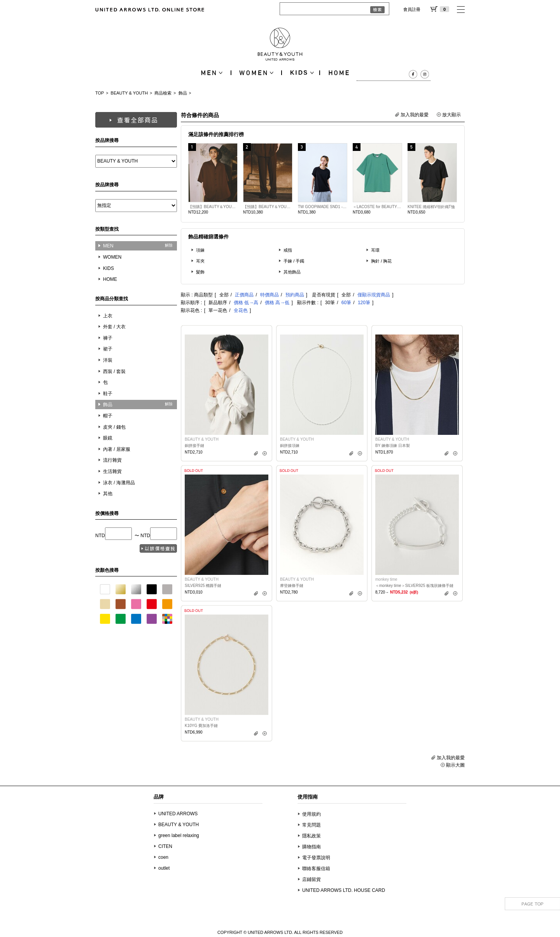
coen (163, 857)
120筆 (364, 303)
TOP (100, 93)
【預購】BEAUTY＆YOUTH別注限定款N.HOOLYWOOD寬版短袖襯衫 (213, 207)
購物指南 (311, 847)
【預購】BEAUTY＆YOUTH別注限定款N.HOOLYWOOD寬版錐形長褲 (268, 207)
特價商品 (269, 295)
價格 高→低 (277, 303)
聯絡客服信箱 (316, 869)
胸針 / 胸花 (381, 261)
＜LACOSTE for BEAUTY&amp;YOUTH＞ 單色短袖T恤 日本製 (377, 207)
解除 (169, 245)
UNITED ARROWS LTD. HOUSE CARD (344, 890)
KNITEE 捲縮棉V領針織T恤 (431, 207)
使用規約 (311, 814)
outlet (164, 868)
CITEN (165, 846)
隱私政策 (311, 836)
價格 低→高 (246, 303)
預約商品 (295, 295)
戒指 (288, 250)
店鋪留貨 (311, 879)
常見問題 (311, 825)
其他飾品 (292, 272)
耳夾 (200, 261)
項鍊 (200, 250)
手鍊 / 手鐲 (294, 261)
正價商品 (244, 295)
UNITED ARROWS (178, 814)
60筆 (346, 303)
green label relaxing (179, 835)
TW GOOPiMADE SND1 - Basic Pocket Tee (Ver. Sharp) (323, 207)
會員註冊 (412, 9)
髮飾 (200, 272)
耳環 (375, 250)
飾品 (183, 93)
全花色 (241, 310)
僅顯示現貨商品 (374, 295)
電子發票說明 (316, 858)
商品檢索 (163, 93)
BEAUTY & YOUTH (129, 93)
